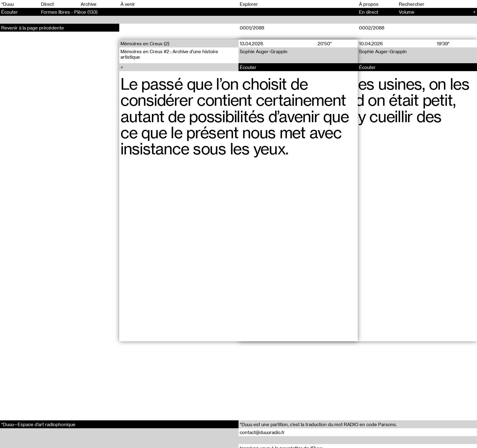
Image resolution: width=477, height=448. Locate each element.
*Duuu (7, 4)
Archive (89, 4)
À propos (369, 4)
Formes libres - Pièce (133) (69, 12)
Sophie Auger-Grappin (264, 51)
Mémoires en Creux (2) (145, 43)
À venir (128, 4)
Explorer (249, 4)
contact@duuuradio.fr (262, 432)
